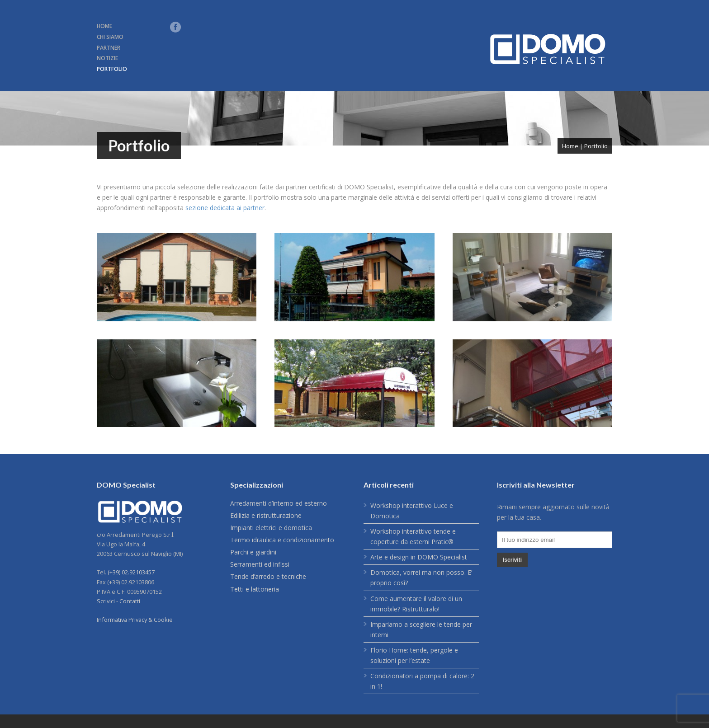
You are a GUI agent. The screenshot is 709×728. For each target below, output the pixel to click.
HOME (104, 26)
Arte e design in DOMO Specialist (419, 557)
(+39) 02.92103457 (131, 572)
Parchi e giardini (253, 552)
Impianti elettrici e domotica (271, 528)
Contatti (130, 601)
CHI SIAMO (110, 37)
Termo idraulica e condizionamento (282, 540)
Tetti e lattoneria (255, 589)
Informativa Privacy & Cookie (135, 620)
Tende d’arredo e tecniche (268, 576)
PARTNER (109, 48)
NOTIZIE (107, 58)
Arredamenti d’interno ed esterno (279, 503)
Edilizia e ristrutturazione (266, 515)
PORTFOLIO (112, 69)
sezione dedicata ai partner (225, 208)
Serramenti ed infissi (260, 564)
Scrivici (106, 601)
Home (570, 146)
